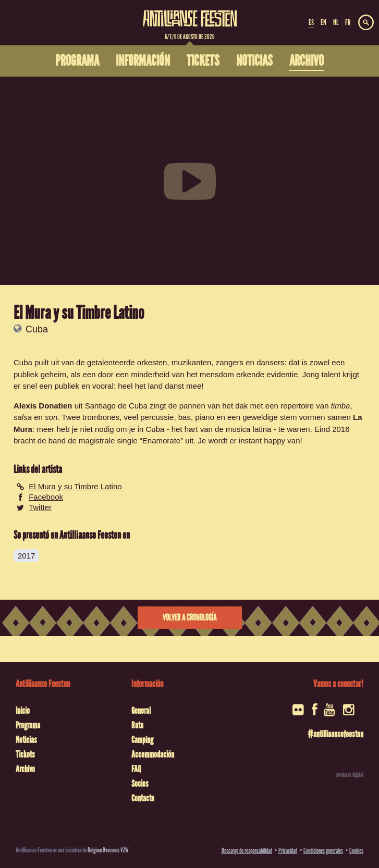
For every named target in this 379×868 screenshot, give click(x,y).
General (141, 711)
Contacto (143, 798)
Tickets (25, 754)
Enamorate (161, 441)
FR (348, 22)
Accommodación (153, 754)
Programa (28, 725)
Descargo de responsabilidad (247, 851)
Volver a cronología (190, 618)
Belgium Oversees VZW (108, 850)
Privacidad (288, 851)
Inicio (23, 711)
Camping (142, 740)
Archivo (25, 769)
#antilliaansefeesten (335, 734)
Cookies (356, 851)
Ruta (137, 725)
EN (323, 22)
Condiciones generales (323, 851)
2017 (26, 556)
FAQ (136, 769)
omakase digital (350, 775)
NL (336, 22)
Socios (140, 784)
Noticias (26, 740)
